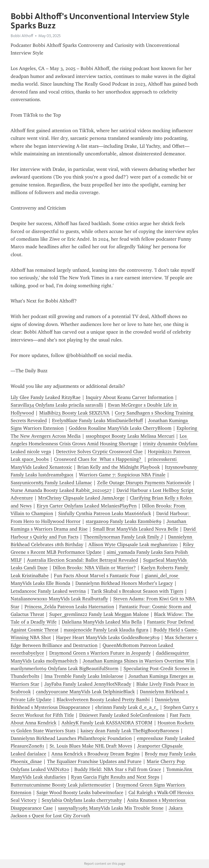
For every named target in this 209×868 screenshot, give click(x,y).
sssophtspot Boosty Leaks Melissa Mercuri (130, 436)
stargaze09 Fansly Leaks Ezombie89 (124, 521)
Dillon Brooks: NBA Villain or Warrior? (94, 568)
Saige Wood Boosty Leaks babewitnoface (80, 793)
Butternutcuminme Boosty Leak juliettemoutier (61, 785)
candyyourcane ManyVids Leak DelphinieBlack (85, 692)
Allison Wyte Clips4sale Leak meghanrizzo (133, 545)
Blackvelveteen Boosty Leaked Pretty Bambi (103, 700)
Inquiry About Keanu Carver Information (130, 397)
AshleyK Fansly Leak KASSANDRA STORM (107, 723)
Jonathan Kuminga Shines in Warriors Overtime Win (139, 661)
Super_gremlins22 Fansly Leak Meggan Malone (99, 614)
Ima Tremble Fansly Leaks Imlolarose (84, 676)
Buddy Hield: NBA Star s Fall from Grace (118, 769)
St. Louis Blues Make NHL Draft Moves (91, 746)
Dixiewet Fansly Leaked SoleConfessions (122, 715)
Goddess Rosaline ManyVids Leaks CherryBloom (120, 428)
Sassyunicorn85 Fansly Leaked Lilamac (51, 483)
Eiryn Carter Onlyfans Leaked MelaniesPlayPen (87, 506)
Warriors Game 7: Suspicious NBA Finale (122, 475)
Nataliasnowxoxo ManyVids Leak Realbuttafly (59, 599)
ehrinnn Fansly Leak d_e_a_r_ (127, 707)
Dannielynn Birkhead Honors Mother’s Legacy (124, 583)
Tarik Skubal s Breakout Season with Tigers (137, 591)
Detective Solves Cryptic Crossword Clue (99, 452)
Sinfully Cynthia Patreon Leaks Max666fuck (105, 513)
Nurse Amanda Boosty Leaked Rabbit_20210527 (61, 490)
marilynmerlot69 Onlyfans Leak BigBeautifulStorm (64, 669)
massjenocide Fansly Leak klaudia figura (106, 630)
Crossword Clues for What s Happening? (98, 459)
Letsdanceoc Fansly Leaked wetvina (48, 591)
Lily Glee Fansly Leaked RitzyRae (46, 397)
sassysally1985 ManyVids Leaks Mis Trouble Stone (111, 808)
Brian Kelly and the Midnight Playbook (119, 467)
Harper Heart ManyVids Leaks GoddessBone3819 (108, 637)
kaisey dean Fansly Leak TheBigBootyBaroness (130, 731)
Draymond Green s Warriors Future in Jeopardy (100, 653)
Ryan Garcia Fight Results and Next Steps (115, 777)
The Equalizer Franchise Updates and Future (94, 761)
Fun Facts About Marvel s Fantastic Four (97, 576)
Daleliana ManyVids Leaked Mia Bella (102, 622)
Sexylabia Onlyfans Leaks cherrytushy (82, 800)
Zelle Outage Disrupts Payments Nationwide (144, 483)
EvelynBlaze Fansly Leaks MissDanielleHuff (97, 421)
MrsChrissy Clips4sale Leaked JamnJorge (81, 498)
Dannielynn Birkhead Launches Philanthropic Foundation (71, 738)
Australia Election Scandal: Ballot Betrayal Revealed (82, 560)
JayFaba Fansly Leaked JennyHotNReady (88, 684)
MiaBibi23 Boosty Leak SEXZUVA (74, 413)
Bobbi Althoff (22, 36)
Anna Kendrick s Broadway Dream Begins (96, 754)
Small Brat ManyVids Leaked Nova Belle (136, 529)
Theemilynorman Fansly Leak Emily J (123, 537)
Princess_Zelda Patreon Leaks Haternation (69, 607)
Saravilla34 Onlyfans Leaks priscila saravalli (57, 405)
